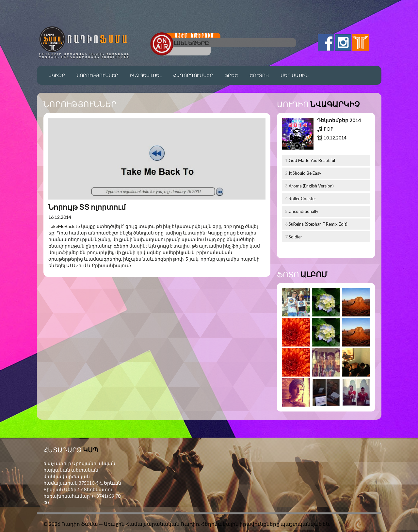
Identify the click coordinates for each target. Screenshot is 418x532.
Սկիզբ (57, 75)
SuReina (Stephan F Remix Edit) (318, 224)
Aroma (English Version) (311, 186)
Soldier (295, 237)
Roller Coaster (302, 199)
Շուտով (259, 75)
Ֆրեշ (231, 75)
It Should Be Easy (305, 173)
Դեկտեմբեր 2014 (339, 120)
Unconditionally (304, 211)
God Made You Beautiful (312, 160)
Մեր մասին (295, 75)
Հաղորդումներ (193, 75)
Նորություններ (97, 75)
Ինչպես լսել (146, 75)
